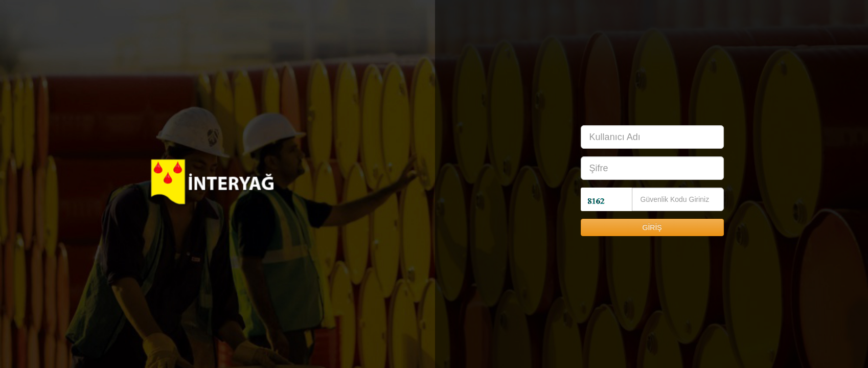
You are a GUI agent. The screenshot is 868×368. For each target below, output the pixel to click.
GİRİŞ (654, 227)
